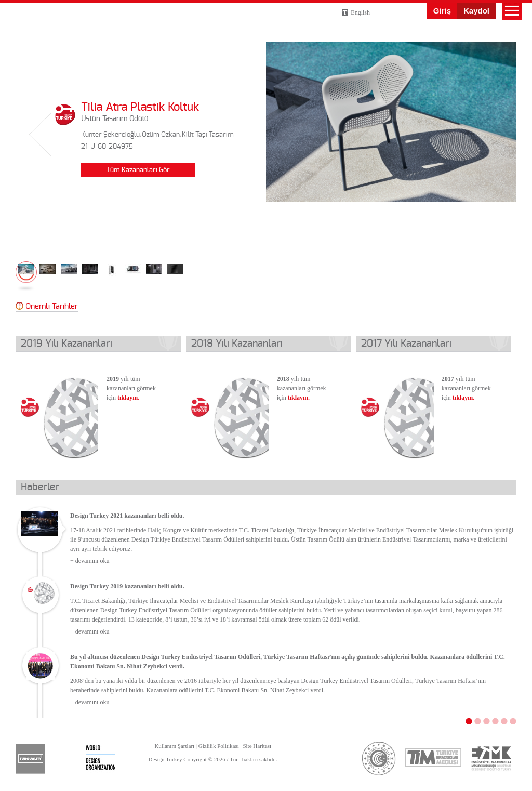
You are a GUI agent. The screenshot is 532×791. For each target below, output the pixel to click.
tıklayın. (128, 398)
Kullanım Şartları (174, 746)
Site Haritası (257, 746)
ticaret (379, 759)
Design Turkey (26, 20)
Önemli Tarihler (52, 306)
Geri (40, 135)
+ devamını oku (90, 561)
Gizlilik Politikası (219, 746)
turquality (30, 759)
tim (433, 757)
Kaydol (476, 11)
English (360, 12)
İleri (492, 135)
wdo (101, 759)
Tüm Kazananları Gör (138, 170)
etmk (491, 759)
